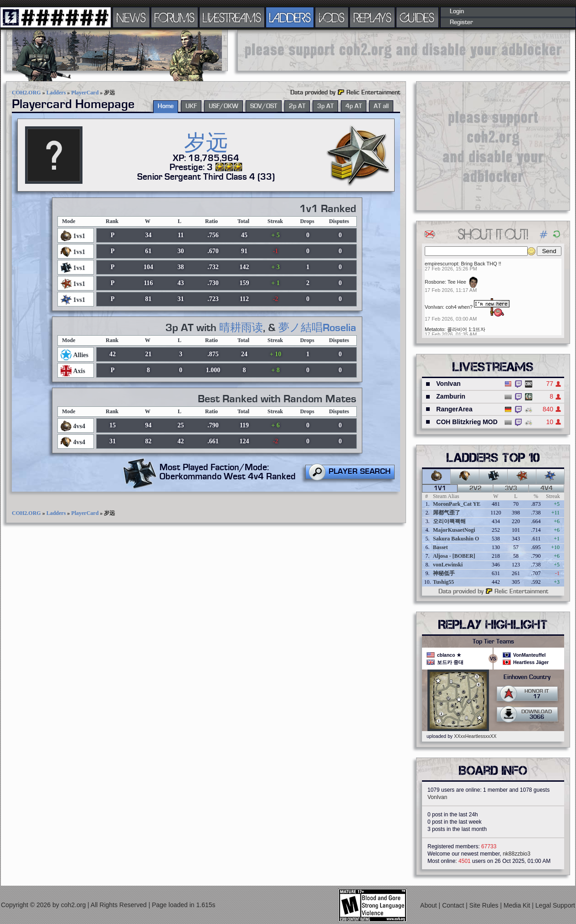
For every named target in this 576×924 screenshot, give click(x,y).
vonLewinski (448, 565)
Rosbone (435, 282)
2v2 (476, 488)
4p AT (354, 106)
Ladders (56, 93)
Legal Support (555, 905)
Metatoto (435, 329)
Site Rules (485, 905)
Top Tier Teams (493, 642)
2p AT (297, 106)
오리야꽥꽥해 (449, 521)
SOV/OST (264, 106)
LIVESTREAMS (232, 17)
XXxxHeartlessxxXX (475, 736)
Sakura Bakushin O (456, 539)
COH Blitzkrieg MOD (467, 422)
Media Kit (518, 905)
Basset (440, 547)
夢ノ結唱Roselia (317, 328)
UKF (191, 106)
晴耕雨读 (241, 328)
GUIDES (417, 17)
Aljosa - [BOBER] (454, 556)
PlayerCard (85, 93)
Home (166, 106)
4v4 (547, 488)
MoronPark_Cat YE (457, 504)
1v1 (440, 488)
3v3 (511, 488)
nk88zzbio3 (517, 854)
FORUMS (175, 17)
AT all (381, 106)
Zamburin (451, 396)
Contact (454, 905)
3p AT (325, 106)
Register (461, 22)
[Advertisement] (404, 50)
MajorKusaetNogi (454, 530)
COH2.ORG (26, 93)
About (429, 905)
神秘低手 (444, 573)
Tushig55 (443, 582)
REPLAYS (373, 17)
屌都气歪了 (447, 513)
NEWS (131, 17)
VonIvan (434, 307)
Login (457, 11)
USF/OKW (224, 106)
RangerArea (454, 409)
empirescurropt (441, 264)
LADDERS (290, 17)
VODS (332, 17)
